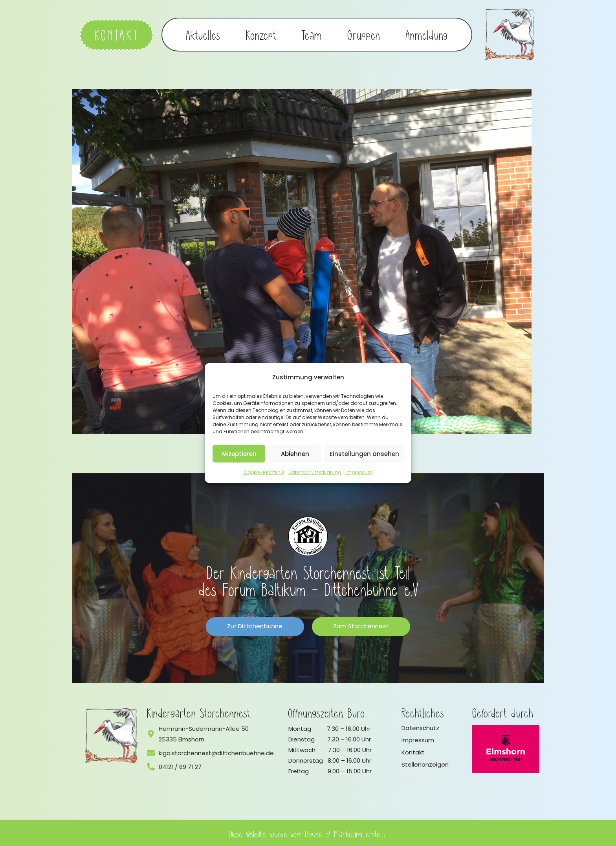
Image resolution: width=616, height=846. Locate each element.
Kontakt (413, 750)
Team (312, 34)
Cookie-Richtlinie (264, 472)
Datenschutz (420, 726)
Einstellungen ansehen (364, 453)
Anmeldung (427, 34)
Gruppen (364, 34)
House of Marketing (334, 832)
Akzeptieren (239, 453)
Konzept (261, 34)
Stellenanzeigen (425, 762)
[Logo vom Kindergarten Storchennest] (112, 734)
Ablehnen (295, 453)
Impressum (359, 472)
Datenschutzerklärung (315, 472)
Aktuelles (203, 34)
